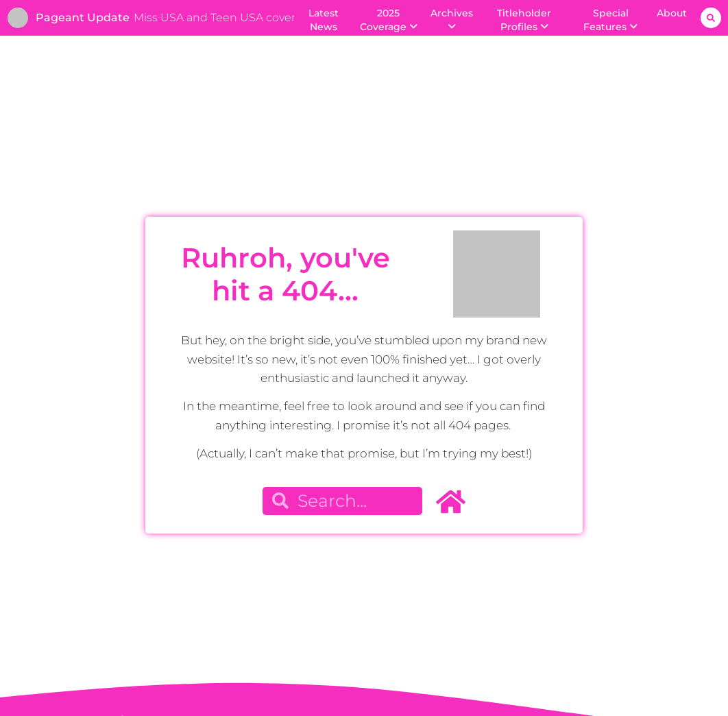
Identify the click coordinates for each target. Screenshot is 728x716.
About (672, 13)
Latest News (324, 20)
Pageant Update (83, 17)
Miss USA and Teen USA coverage (225, 17)
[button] (711, 18)
